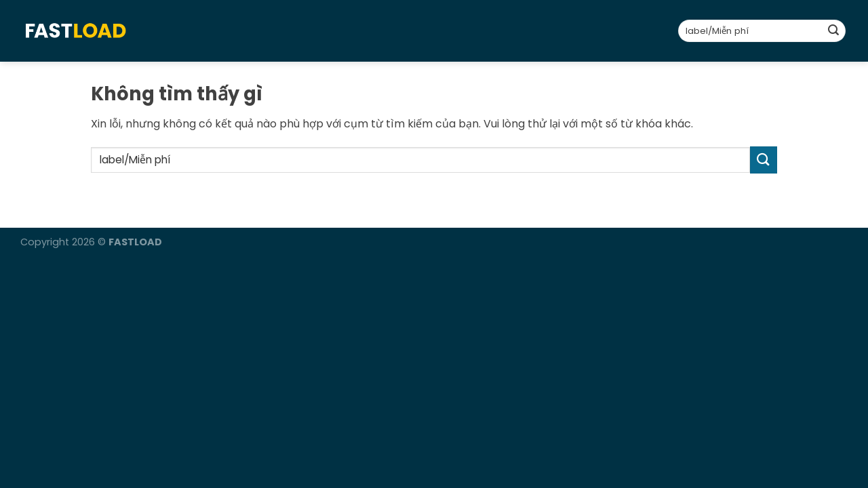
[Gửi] (833, 31)
